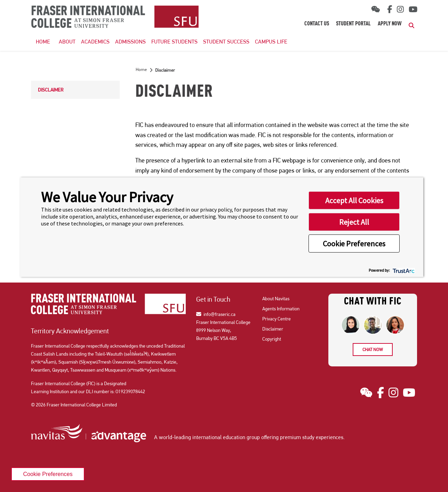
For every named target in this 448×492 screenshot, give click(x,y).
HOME (43, 42)
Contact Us (317, 24)
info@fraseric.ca (216, 314)
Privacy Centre (277, 319)
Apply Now (390, 24)
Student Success (226, 42)
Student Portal (353, 24)
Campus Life (271, 42)
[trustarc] (403, 270)
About (67, 42)
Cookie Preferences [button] (354, 244)
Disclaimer (51, 90)
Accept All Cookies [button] (354, 200)
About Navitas (276, 299)
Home (141, 69)
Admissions (130, 42)
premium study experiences (312, 437)
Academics (95, 42)
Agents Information (281, 309)
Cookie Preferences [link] (48, 474)
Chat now (373, 350)
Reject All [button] (354, 222)
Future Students (174, 42)
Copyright (272, 339)
